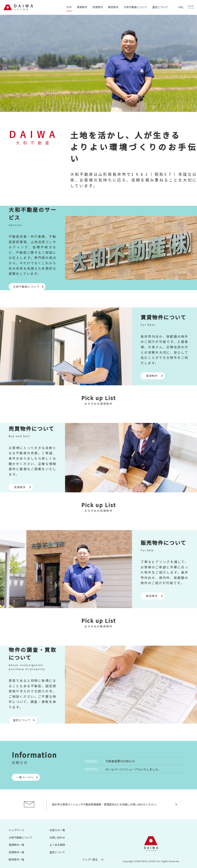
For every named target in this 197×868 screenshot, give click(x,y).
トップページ (16, 830)
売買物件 (98, 7)
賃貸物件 (82, 7)
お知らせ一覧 (57, 830)
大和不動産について (135, 7)
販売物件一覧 (16, 859)
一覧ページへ (25, 777)
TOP (69, 7)
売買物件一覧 (16, 852)
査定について (160, 7)
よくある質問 (57, 845)
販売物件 (113, 7)
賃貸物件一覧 (16, 845)
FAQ (181, 7)
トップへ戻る (90, 859)
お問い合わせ (57, 837)
